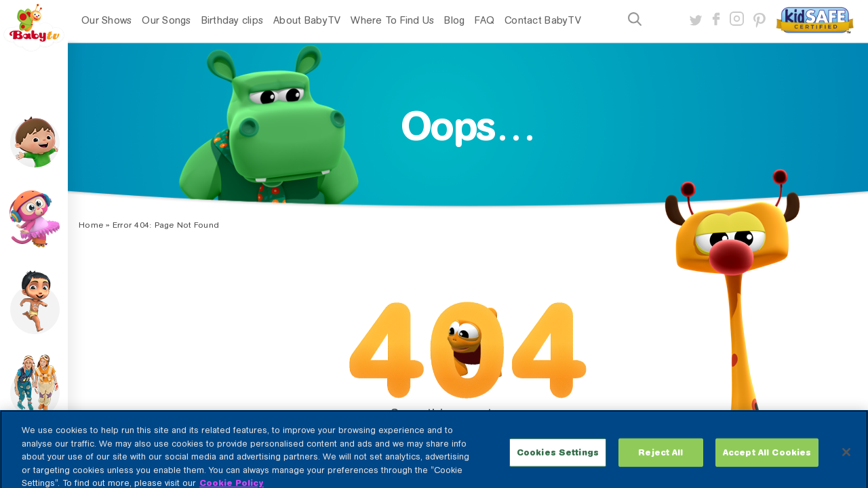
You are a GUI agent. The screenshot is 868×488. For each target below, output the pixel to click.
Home (91, 225)
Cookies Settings (558, 459)
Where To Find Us (392, 20)
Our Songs (166, 20)
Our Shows (106, 20)
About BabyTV (307, 20)
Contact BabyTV (543, 20)
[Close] (846, 459)
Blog (454, 20)
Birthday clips (233, 20)
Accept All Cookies (767, 459)
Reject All (660, 459)
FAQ (485, 20)
